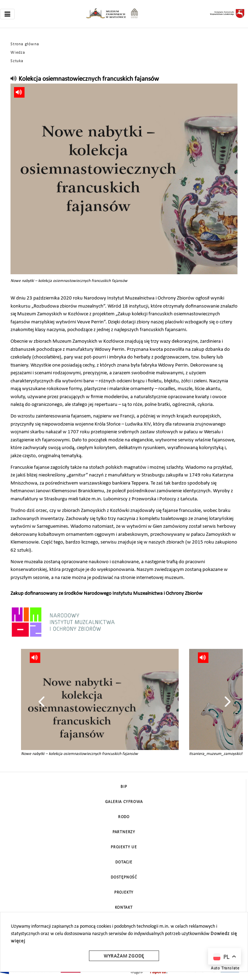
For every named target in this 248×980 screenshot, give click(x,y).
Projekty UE (124, 847)
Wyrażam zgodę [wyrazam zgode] (124, 956)
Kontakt (124, 908)
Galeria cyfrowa (124, 802)
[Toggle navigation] (7, 14)
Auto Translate (225, 968)
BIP (124, 787)
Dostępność (124, 877)
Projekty (124, 893)
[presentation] (42, 702)
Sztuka (17, 61)
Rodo (124, 817)
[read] (14, 79)
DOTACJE (124, 862)
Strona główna (25, 44)
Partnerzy (124, 832)
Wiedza (18, 53)
